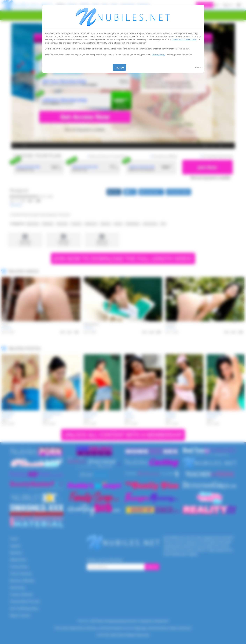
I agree (119, 67)
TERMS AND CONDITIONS (184, 40)
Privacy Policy (158, 55)
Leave (198, 67)
